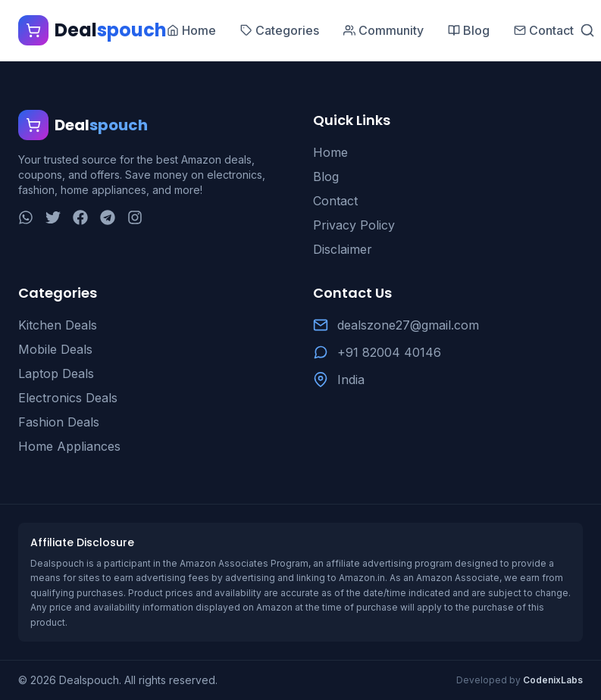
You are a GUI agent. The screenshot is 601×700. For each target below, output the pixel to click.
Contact (335, 201)
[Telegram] (108, 217)
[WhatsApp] (26, 217)
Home (330, 152)
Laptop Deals (56, 373)
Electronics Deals (68, 398)
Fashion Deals (59, 422)
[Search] (587, 30)
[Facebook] (80, 217)
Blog (326, 177)
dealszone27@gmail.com (408, 325)
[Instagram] (135, 217)
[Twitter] (53, 217)
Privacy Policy (354, 225)
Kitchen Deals (58, 325)
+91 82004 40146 (389, 352)
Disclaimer (343, 249)
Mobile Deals (55, 349)
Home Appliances (69, 446)
